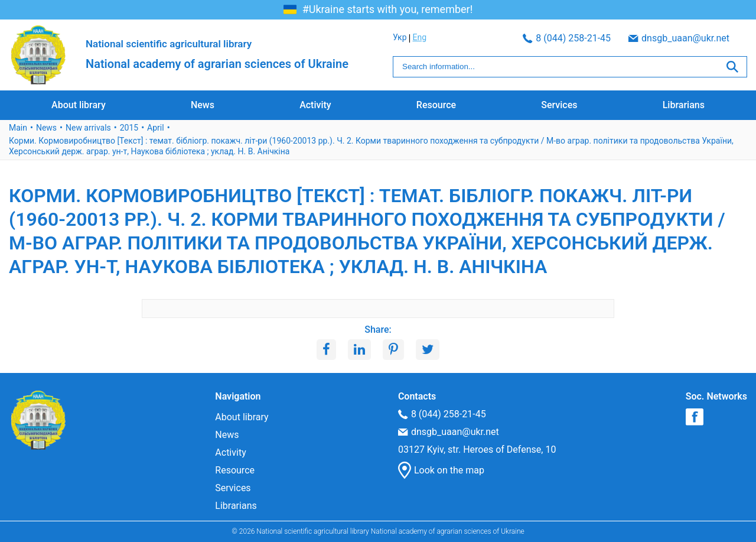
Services (559, 105)
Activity (315, 105)
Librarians (684, 105)
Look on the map (441, 470)
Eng (740, 37)
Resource (436, 105)
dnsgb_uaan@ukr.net (549, 38)
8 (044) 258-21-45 (437, 38)
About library (79, 105)
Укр (721, 37)
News (203, 105)
